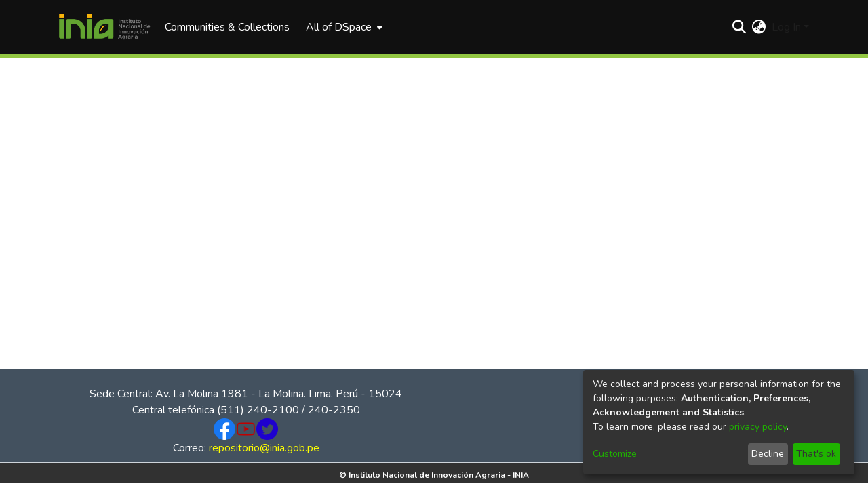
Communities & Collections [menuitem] (227, 27)
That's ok (816, 454)
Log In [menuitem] (786, 27)
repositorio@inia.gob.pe (264, 448)
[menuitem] (343, 27)
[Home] (104, 27)
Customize (615, 454)
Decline (768, 454)
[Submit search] (739, 27)
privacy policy (758, 427)
